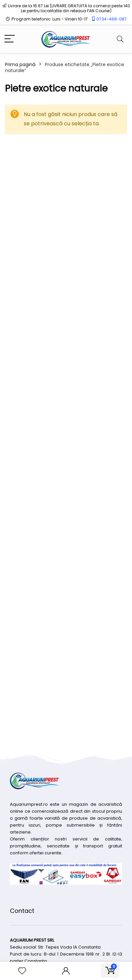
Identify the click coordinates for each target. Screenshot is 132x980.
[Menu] (10, 39)
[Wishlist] (22, 971)
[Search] (120, 39)
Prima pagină (20, 64)
